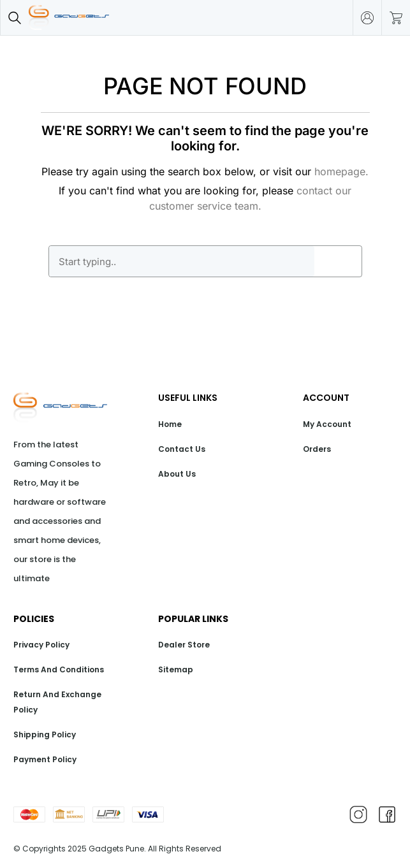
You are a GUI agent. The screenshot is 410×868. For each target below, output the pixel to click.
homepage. (341, 171)
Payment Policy (45, 759)
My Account (327, 424)
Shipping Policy (45, 734)
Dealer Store (184, 645)
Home (170, 424)
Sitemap (176, 669)
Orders (317, 449)
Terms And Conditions (59, 669)
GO (338, 261)
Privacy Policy (41, 645)
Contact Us (182, 449)
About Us (177, 474)
